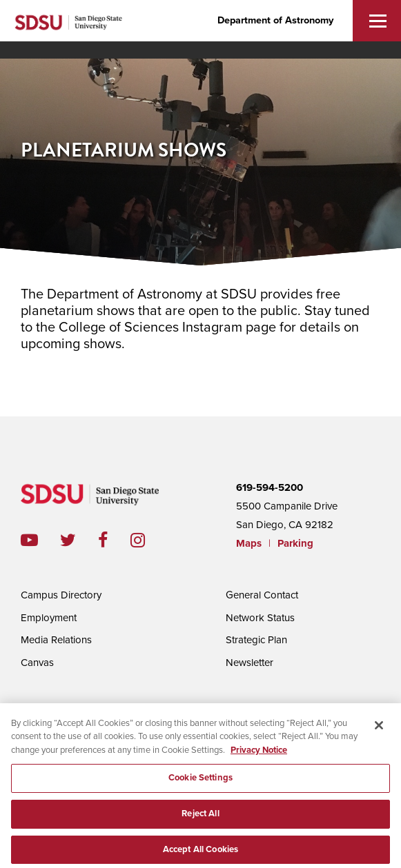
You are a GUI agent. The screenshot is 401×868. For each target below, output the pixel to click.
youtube (29, 540)
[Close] (379, 728)
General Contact (262, 595)
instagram (149, 540)
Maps (249, 543)
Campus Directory (61, 595)
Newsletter (250, 663)
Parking (295, 543)
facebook (114, 540)
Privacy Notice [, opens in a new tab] (259, 753)
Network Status (260, 618)
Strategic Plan (256, 640)
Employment (49, 618)
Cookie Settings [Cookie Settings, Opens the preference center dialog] (201, 780)
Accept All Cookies (201, 852)
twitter (79, 540)
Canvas (37, 663)
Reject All (200, 816)
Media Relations (56, 640)
